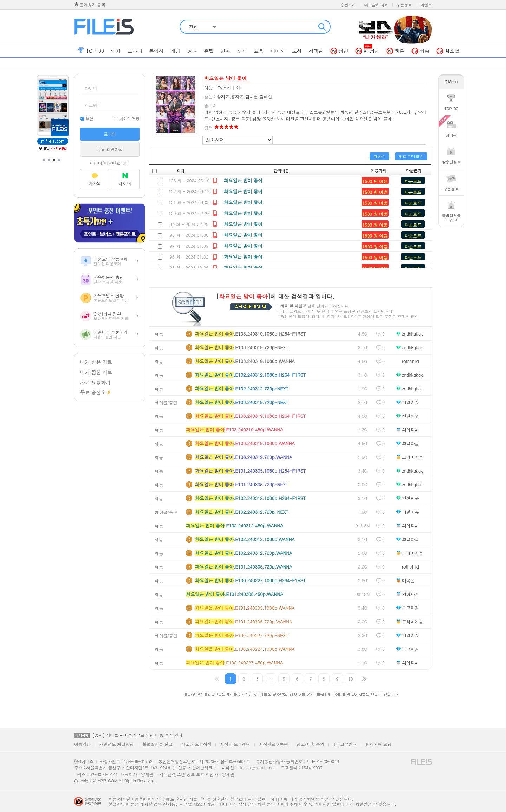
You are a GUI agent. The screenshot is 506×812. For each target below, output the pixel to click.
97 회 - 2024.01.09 (189, 246)
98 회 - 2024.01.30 (189, 235)
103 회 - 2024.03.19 (189, 180)
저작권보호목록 (273, 744)
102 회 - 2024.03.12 (189, 191)
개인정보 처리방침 (116, 744)
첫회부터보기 (411, 156)
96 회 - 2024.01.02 (189, 257)
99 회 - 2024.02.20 (189, 224)
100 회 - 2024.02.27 (189, 213)
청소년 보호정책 (196, 744)
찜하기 (379, 156)
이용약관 (82, 744)
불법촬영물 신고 (157, 744)
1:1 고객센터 (345, 744)
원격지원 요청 (378, 744)
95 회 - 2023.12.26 (189, 268)
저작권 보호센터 (235, 744)
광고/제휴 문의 (310, 744)
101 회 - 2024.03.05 (189, 202)
